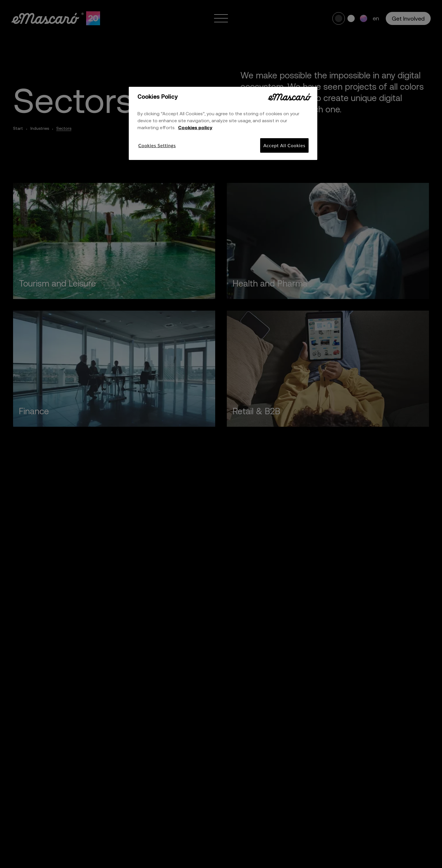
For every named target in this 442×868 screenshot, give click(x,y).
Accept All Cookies (284, 145)
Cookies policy (195, 127)
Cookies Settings (157, 145)
